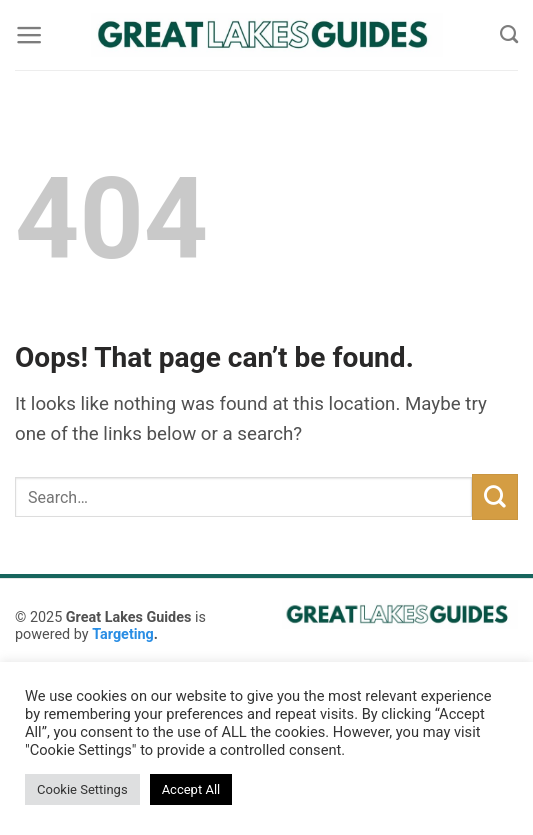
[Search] (509, 35)
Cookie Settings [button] (82, 789)
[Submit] (495, 497)
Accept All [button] (191, 789)
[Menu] (29, 35)
